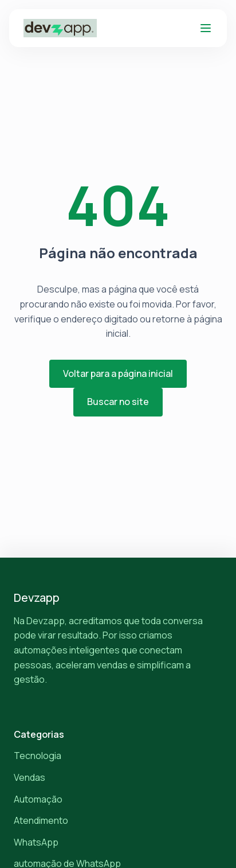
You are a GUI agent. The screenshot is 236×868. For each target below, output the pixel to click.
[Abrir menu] (206, 28)
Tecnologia (38, 756)
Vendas (29, 777)
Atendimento (41, 820)
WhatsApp (36, 842)
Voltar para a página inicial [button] (118, 373)
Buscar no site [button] (118, 402)
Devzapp (37, 598)
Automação (38, 799)
